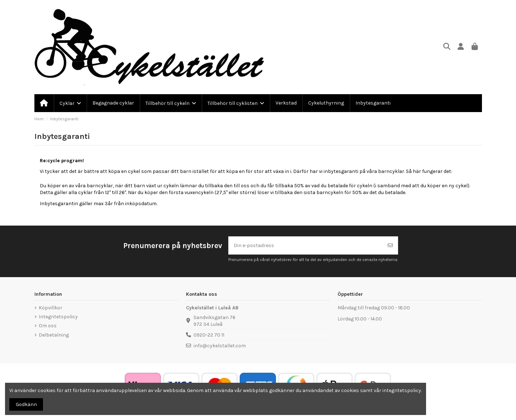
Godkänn (26, 404)
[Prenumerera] (390, 245)
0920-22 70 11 (209, 335)
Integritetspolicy (58, 317)
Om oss (48, 326)
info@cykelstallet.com (220, 346)
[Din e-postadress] (306, 245)
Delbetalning (54, 335)
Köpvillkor (51, 308)
